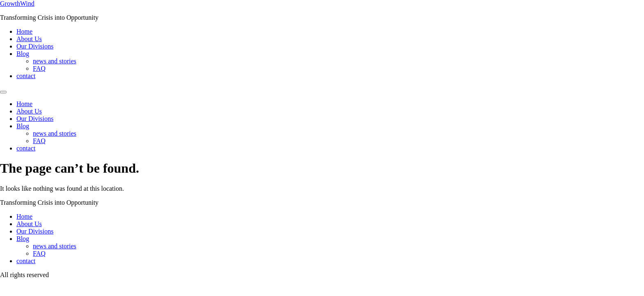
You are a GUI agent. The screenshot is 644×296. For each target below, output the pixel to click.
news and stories (55, 61)
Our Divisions (35, 46)
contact (26, 76)
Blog (23, 54)
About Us (29, 39)
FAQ (39, 68)
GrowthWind (17, 3)
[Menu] (3, 92)
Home (24, 31)
